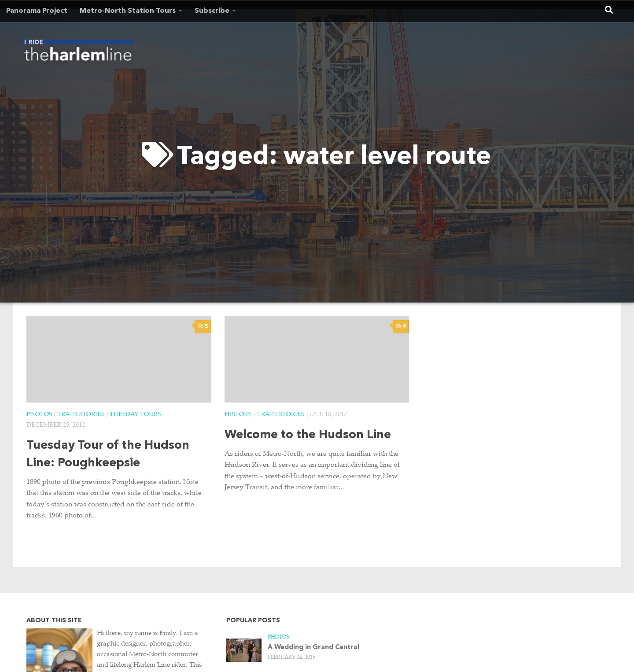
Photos (39, 415)
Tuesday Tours (135, 415)
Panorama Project (37, 11)
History (238, 415)
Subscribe (212, 11)
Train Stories (81, 415)
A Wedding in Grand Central (313, 648)
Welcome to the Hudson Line (308, 435)
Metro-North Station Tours (128, 11)
